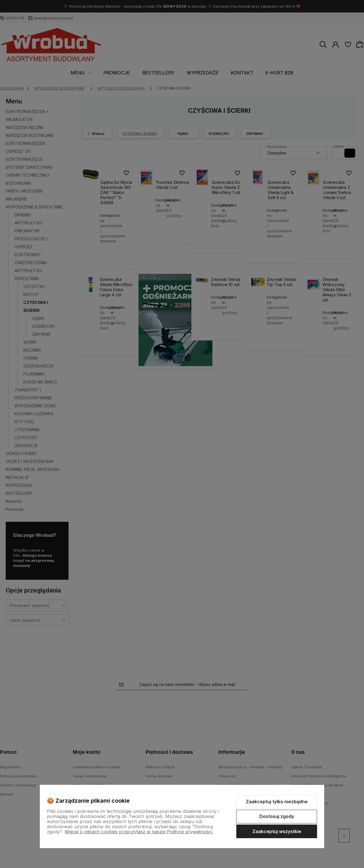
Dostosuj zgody (277, 816)
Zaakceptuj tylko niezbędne (277, 802)
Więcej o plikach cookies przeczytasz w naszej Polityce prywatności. (139, 832)
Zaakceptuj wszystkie (277, 831)
